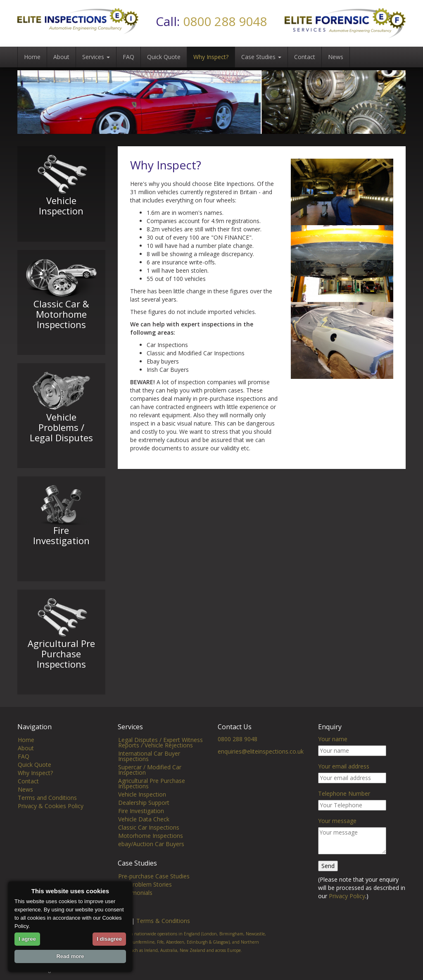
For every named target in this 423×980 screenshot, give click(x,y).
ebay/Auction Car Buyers (151, 853)
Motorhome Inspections (151, 845)
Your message (337, 830)
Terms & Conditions (163, 930)
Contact (305, 57)
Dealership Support (144, 812)
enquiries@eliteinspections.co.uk (261, 761)
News (336, 57)
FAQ (128, 57)
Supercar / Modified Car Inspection (150, 779)
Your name (333, 748)
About (61, 57)
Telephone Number (344, 803)
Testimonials (135, 902)
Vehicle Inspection (142, 804)
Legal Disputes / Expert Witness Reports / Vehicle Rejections (160, 752)
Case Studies (261, 57)
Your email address (344, 776)
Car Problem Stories (145, 894)
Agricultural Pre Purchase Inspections (152, 793)
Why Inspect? (211, 57)
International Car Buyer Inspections (149, 766)
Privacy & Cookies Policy (51, 815)
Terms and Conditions (47, 807)
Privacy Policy (347, 905)
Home (32, 57)
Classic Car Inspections (149, 837)
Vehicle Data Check (144, 829)
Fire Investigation (141, 820)
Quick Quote (164, 57)
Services (96, 57)
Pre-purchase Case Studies (154, 886)
